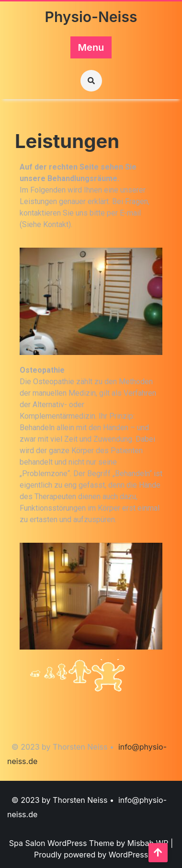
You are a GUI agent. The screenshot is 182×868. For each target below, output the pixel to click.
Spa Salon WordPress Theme (63, 843)
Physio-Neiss (91, 17)
